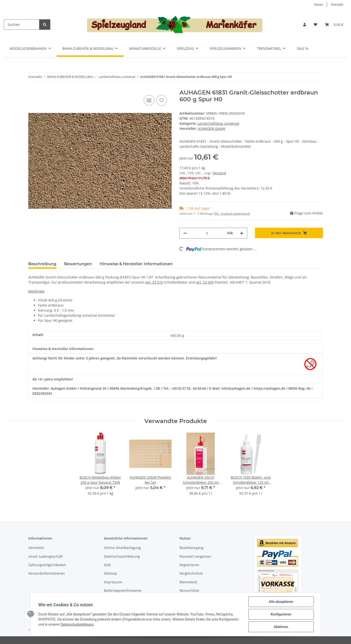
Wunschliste (189, 590)
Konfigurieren (281, 614)
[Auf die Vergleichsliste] (149, 100)
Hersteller (36, 548)
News (319, 4)
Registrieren (189, 565)
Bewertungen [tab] (78, 264)
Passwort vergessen (195, 556)
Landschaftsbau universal (218, 123)
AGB (107, 565)
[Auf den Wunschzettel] (162, 100)
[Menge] (207, 233)
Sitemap (110, 573)
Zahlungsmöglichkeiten (47, 565)
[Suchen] (22, 25)
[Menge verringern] (185, 233)
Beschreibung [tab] (42, 264)
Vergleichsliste (191, 573)
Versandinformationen (47, 573)
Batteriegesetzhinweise (123, 590)
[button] (305, 25)
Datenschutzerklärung (122, 556)
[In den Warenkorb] (289, 233)
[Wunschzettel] (315, 25)
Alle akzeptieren (281, 602)
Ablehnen (281, 627)
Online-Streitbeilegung (122, 548)
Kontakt (337, 4)
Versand (219, 173)
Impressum (113, 582)
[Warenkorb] (334, 25)
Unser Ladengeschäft (45, 556)
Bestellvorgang (191, 548)
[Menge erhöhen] (242, 233)
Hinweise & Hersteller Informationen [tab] (136, 264)
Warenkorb (188, 582)
